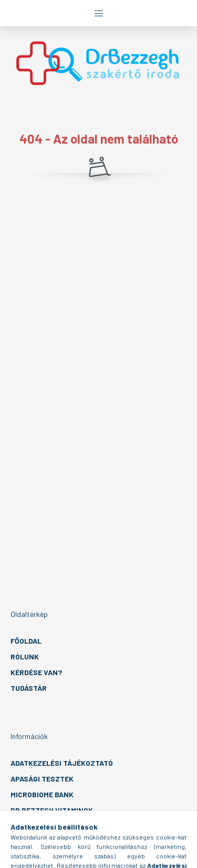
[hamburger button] (99, 13)
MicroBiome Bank (42, 794)
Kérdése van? (36, 672)
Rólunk (25, 657)
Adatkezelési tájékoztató (62, 763)
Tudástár (29, 688)
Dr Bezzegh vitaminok (52, 810)
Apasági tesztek (42, 779)
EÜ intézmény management (61, 826)
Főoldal (26, 641)
